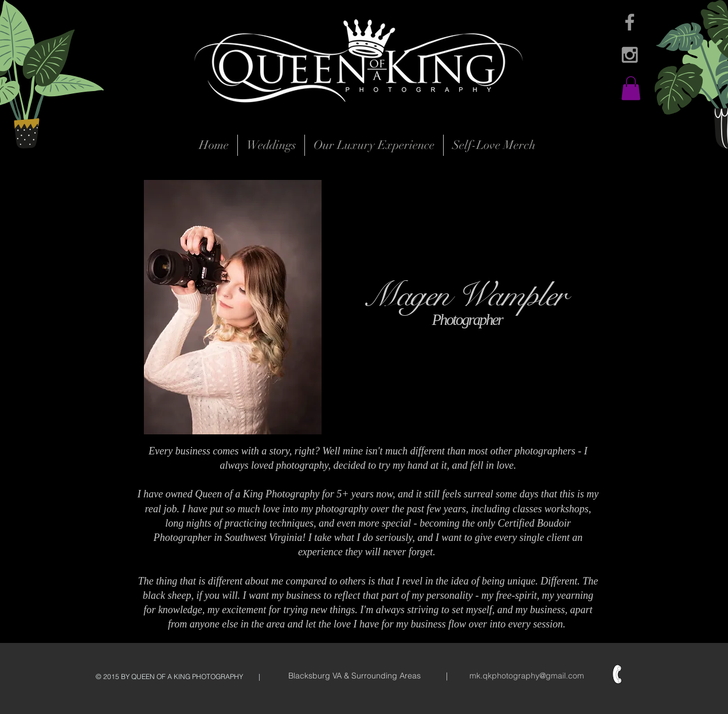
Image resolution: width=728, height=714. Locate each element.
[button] (631, 88)
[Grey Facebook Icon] (630, 22)
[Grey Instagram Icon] (630, 55)
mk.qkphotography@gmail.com (527, 676)
